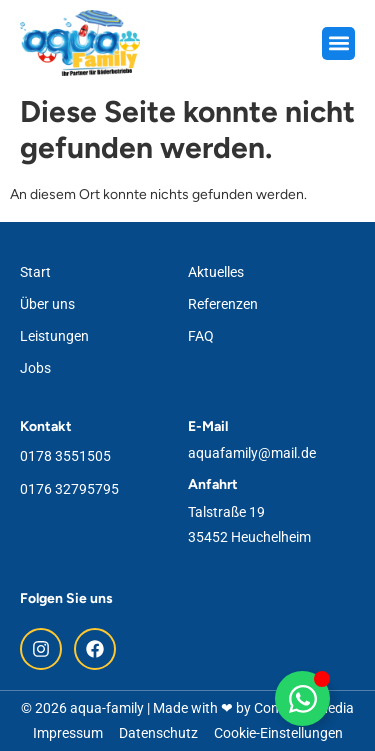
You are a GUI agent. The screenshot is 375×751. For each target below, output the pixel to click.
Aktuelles (216, 272)
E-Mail (208, 426)
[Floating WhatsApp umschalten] (302, 698)
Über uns (47, 304)
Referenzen (223, 304)
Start (35, 272)
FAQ (201, 336)
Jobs (35, 368)
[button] (338, 43)
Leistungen (54, 336)
